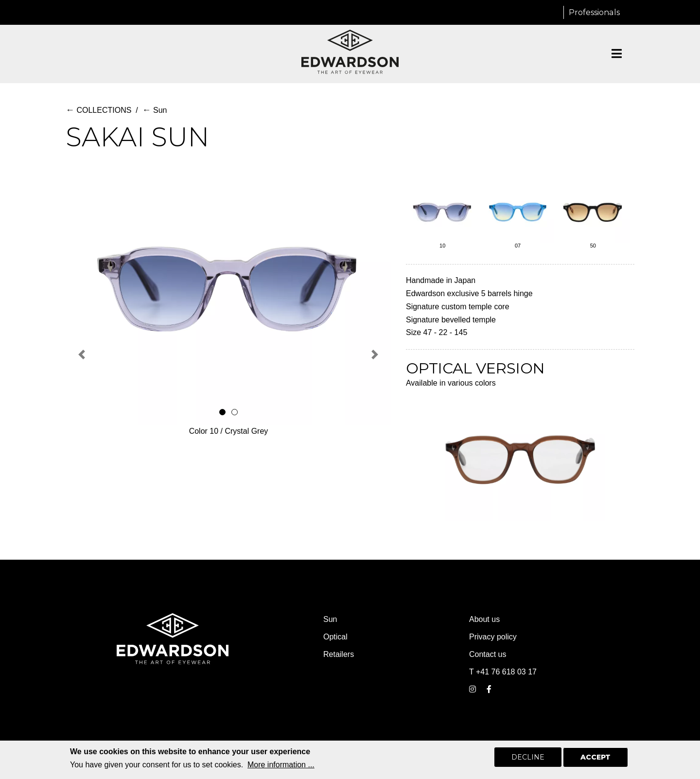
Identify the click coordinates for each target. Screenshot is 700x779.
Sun (155, 110)
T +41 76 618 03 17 (503, 672)
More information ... (281, 765)
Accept (595, 758)
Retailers (339, 654)
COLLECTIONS (98, 110)
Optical (335, 637)
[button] (82, 354)
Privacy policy (493, 637)
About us (484, 619)
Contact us (488, 654)
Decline (528, 758)
